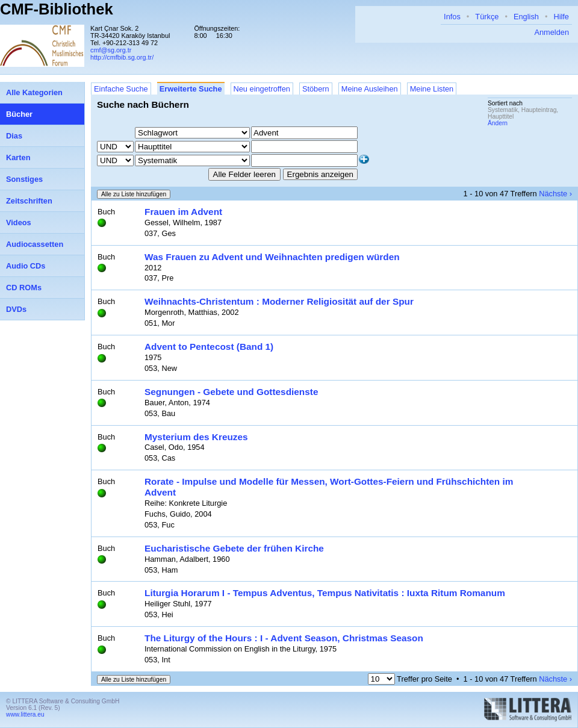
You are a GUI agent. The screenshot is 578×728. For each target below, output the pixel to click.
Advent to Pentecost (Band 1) (209, 347)
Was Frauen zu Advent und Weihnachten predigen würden (272, 257)
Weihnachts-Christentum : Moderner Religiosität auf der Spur (279, 301)
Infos (452, 17)
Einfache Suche (121, 89)
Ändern (498, 123)
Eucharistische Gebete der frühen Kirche (234, 548)
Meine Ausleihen (370, 89)
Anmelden (552, 32)
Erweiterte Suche (191, 89)
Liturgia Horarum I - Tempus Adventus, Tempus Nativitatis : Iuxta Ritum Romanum (325, 593)
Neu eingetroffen (262, 89)
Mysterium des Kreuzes (196, 437)
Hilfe (561, 17)
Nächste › (555, 194)
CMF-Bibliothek (57, 9)
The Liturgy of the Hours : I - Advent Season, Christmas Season (284, 638)
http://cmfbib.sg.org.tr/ (122, 57)
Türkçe (487, 17)
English (526, 17)
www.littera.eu (25, 714)
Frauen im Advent (183, 212)
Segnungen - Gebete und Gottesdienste (231, 392)
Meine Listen (432, 89)
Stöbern (316, 89)
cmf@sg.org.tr (111, 50)
